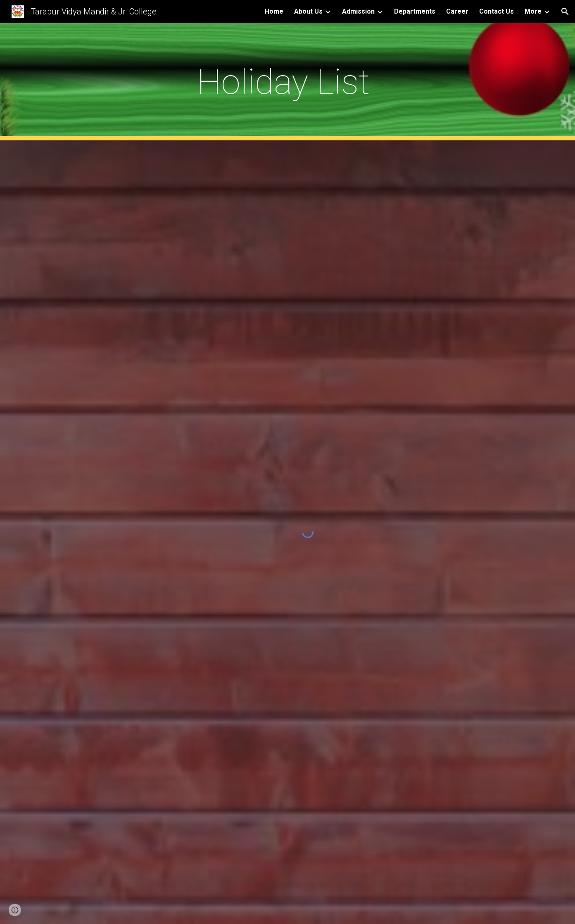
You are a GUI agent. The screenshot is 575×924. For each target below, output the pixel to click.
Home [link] (274, 11)
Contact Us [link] (497, 11)
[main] (287, 82)
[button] (565, 12)
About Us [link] (308, 11)
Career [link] (457, 11)
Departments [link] (415, 11)
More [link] (533, 11)
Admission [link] (358, 11)
